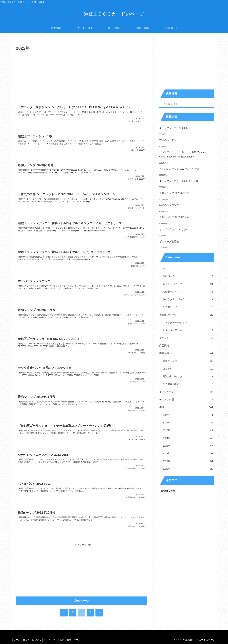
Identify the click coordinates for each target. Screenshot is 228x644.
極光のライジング (169, 205)
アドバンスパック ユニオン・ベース (179, 169)
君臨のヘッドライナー (172, 140)
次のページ (82, 596)
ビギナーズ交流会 (169, 241)
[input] (186, 104)
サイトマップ (53, 635)
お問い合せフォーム (74, 635)
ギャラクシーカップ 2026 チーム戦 (179, 181)
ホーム (18, 635)
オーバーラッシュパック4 (173, 229)
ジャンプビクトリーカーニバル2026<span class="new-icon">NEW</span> (183, 154)
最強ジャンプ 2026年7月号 (174, 193)
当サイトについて (34, 635)
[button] (210, 104)
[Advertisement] (82, 77)
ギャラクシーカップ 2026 (173, 128)
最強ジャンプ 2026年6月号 (174, 217)
